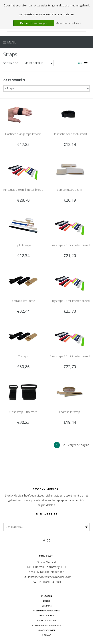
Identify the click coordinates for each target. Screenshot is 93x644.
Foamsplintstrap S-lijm (70, 190)
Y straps (23, 356)
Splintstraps (23, 245)
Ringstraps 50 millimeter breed (23, 190)
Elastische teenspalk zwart (70, 134)
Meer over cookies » (68, 23)
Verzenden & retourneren (47, 625)
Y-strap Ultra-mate (23, 301)
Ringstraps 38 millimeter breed (70, 301)
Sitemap (46, 635)
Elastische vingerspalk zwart (23, 134)
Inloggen (47, 596)
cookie (47, 601)
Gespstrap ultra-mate (23, 412)
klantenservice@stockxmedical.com (49, 577)
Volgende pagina (79, 445)
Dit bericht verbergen (34, 23)
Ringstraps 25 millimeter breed (70, 356)
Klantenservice (47, 630)
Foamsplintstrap (70, 412)
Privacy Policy (47, 616)
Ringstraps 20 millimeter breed (70, 245)
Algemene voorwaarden (47, 611)
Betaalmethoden (47, 620)
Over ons (47, 606)
